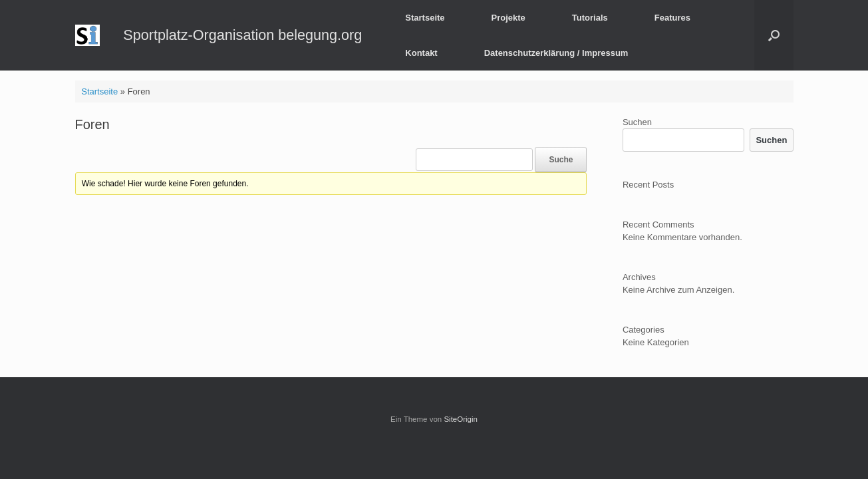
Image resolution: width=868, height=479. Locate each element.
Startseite (425, 18)
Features (672, 18)
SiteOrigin (461, 419)
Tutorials (590, 18)
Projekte (508, 18)
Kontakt (421, 53)
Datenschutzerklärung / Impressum (556, 53)
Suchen (637, 122)
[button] (774, 35)
